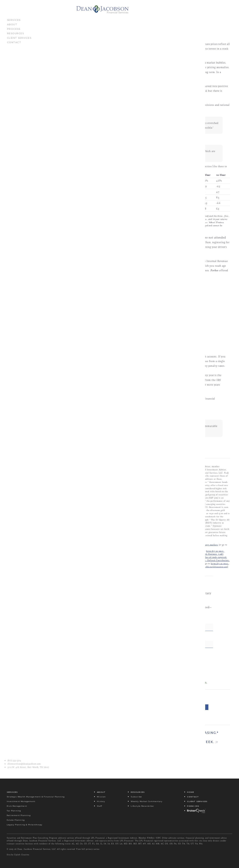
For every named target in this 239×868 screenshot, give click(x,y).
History (101, 801)
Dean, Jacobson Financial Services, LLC (37, 849)
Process (14, 31)
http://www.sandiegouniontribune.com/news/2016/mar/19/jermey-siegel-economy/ (116, 577)
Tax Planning (14, 811)
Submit (152, 690)
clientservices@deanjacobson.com (24, 764)
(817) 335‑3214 (14, 760)
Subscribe (136, 797)
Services (14, 22)
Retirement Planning (19, 815)
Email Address (105, 659)
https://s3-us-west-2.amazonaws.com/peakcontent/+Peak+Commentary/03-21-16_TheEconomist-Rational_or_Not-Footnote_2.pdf (139, 568)
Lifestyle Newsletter (142, 806)
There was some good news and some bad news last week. (153, 764)
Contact (14, 45)
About (12, 27)
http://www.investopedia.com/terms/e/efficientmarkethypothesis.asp (118, 565)
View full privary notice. (88, 849)
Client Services (19, 40)
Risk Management (17, 806)
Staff (99, 806)
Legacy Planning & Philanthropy (24, 825)
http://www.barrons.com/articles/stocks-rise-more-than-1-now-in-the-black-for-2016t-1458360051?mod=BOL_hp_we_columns (136, 571)
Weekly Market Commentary (146, 801)
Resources (16, 36)
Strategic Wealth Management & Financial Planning (36, 797)
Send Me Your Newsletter (114, 676)
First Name (103, 642)
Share (198, 727)
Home (191, 792)
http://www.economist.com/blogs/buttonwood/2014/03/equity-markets (185, 565)
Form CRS (193, 806)
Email (112, 727)
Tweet (171, 727)
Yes (103, 680)
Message (141, 727)
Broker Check (196, 811)
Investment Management (21, 801)
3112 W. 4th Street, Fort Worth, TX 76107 (28, 767)
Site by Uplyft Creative (18, 855)
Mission (101, 797)
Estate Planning (16, 820)
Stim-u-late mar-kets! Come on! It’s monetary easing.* (153, 753)
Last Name (165, 642)
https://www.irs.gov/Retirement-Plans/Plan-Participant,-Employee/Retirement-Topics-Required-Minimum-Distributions (142, 584)
